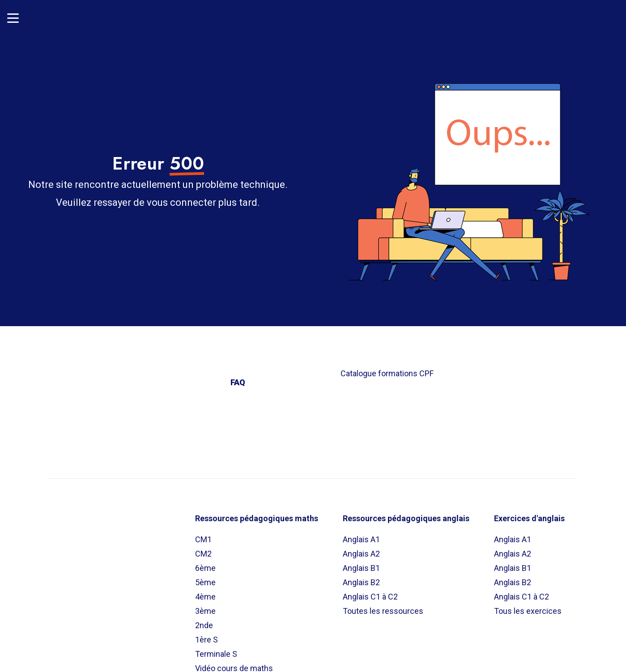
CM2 (203, 550)
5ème (205, 579)
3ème (205, 607)
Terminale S (216, 650)
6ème (205, 564)
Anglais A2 (361, 550)
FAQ (238, 379)
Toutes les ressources (383, 607)
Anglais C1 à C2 (370, 593)
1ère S (207, 636)
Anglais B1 (361, 564)
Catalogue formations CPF (387, 370)
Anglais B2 (361, 579)
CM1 (203, 536)
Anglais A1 (361, 536)
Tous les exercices (528, 607)
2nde (204, 622)
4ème (205, 593)
